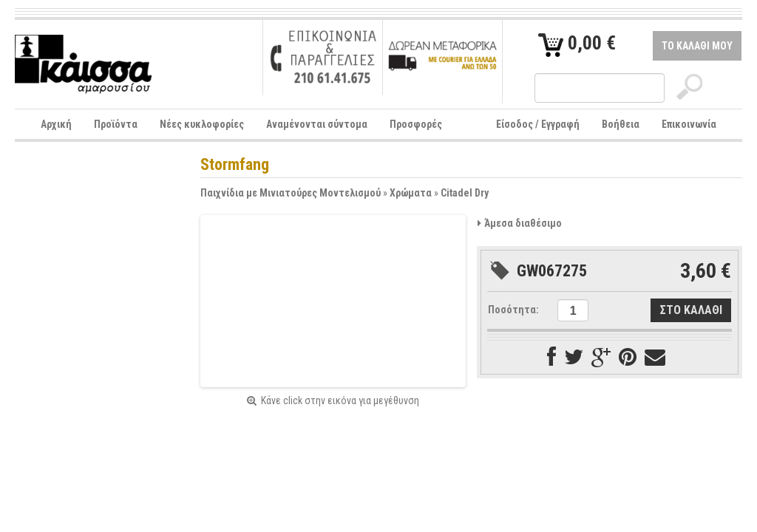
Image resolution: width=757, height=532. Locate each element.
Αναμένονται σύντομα (317, 124)
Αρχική (56, 124)
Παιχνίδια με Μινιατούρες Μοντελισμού (291, 193)
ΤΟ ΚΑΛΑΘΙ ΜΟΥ (697, 46)
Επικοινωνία (689, 124)
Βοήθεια (621, 124)
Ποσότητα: (513, 310)
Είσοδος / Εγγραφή (538, 124)
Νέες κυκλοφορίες (202, 124)
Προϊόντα (116, 124)
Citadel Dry (465, 193)
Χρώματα (411, 193)
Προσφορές (416, 124)
